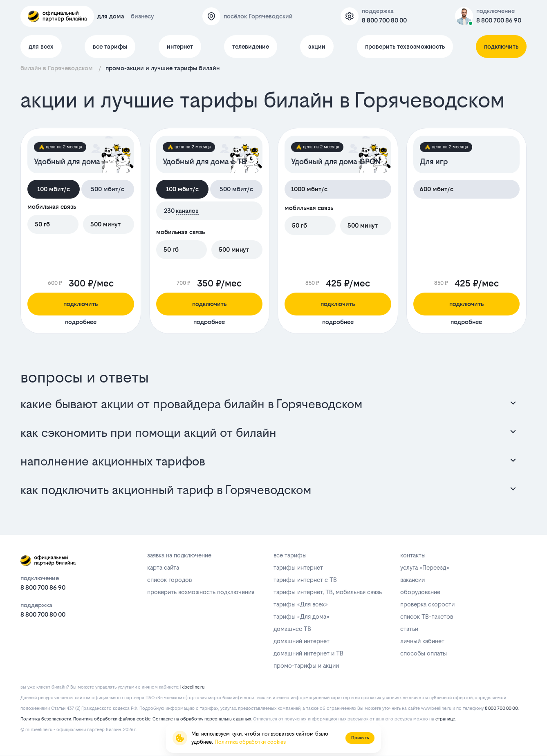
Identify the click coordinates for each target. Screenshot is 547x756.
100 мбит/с (54, 189)
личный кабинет (422, 641)
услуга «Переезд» (425, 567)
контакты (413, 555)
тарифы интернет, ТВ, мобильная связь (328, 592)
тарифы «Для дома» (301, 616)
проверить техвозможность (405, 46)
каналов (187, 211)
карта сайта (163, 567)
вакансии (412, 580)
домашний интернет (302, 641)
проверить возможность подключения (201, 592)
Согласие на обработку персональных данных (202, 719)
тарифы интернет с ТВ (305, 580)
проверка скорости (427, 604)
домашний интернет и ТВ (308, 653)
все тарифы (110, 46)
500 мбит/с (108, 189)
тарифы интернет (298, 567)
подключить (501, 46)
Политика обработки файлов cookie (112, 719)
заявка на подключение (179, 555)
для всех (41, 46)
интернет (180, 46)
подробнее (81, 322)
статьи (409, 629)
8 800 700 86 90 (499, 20)
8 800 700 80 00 (384, 20)
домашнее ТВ (292, 629)
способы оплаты (424, 653)
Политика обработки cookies (250, 742)
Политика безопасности (46, 719)
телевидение (251, 46)
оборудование (420, 592)
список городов (169, 580)
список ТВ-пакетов (427, 616)
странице (445, 719)
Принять (360, 738)
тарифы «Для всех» (300, 604)
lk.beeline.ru (192, 687)
